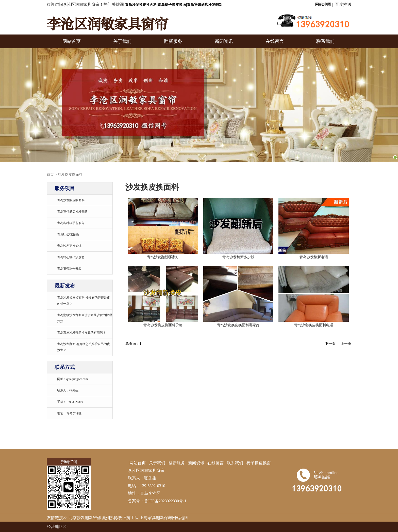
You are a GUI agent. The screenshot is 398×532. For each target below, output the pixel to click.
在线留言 (275, 41)
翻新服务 (173, 41)
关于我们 (122, 41)
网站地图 (323, 4)
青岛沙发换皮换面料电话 (314, 325)
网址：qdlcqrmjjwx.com (72, 379)
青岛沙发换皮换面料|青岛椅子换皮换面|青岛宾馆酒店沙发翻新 (174, 5)
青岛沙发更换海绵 (69, 246)
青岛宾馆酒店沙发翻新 (72, 212)
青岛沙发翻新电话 (314, 257)
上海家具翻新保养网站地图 (164, 518)
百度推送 (343, 4)
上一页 (346, 344)
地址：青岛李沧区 (69, 413)
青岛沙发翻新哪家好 (163, 257)
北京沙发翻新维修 (85, 518)
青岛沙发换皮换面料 (71, 200)
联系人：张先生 (68, 390)
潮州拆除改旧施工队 (120, 518)
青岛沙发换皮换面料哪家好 (238, 325)
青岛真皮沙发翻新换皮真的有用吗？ (81, 333)
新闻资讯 (224, 41)
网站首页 (72, 41)
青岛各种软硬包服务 (71, 223)
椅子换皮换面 (259, 463)
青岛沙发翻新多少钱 (238, 257)
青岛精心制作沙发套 (71, 257)
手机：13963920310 (70, 402)
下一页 (330, 344)
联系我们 (325, 41)
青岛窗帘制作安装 (69, 269)
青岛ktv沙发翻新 (68, 234)
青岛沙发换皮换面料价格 (163, 325)
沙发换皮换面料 (70, 175)
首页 (50, 175)
